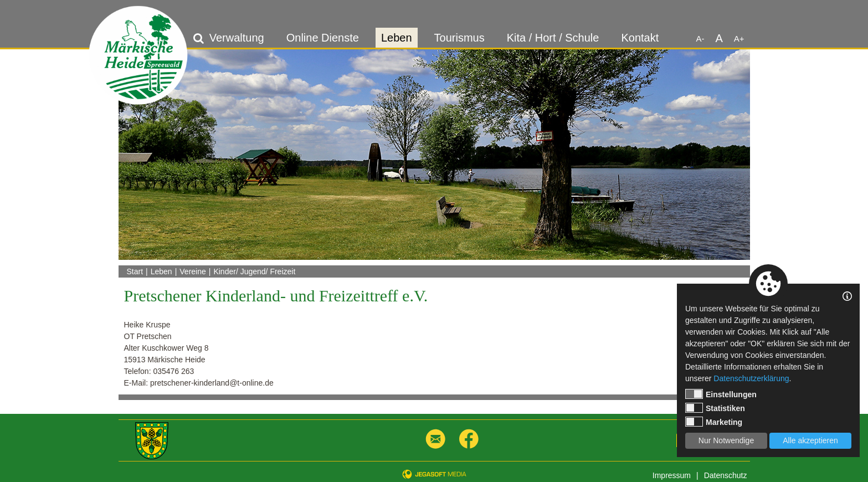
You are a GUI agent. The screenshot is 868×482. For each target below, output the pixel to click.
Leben (397, 38)
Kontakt (640, 38)
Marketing (714, 422)
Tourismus (459, 38)
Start (135, 271)
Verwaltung (237, 38)
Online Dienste (323, 38)
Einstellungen (721, 394)
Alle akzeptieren (810, 440)
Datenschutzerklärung (751, 378)
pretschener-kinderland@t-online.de (212, 383)
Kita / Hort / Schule (553, 38)
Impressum (672, 475)
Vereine (192, 271)
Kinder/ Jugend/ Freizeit (254, 271)
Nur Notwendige (726, 440)
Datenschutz (726, 475)
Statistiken (715, 408)
